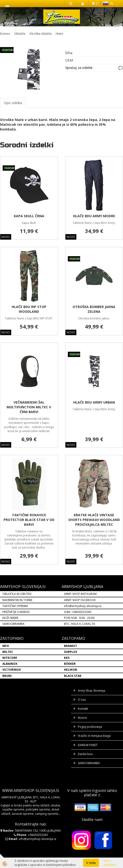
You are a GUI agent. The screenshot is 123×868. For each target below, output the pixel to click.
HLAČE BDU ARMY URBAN (94, 402)
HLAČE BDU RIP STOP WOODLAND (29, 309)
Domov (5, 34)
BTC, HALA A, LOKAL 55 (80, 624)
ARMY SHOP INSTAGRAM (80, 594)
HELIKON (71, 670)
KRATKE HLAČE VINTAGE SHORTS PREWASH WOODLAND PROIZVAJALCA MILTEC (94, 520)
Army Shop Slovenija (91, 691)
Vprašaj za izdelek (79, 68)
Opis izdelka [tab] (13, 103)
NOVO (6, 237)
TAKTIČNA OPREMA (15, 606)
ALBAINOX (10, 664)
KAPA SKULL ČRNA (29, 216)
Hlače (59, 34)
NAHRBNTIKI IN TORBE (17, 600)
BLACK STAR (73, 676)
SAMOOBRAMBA (13, 624)
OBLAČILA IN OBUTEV (17, 594)
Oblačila (20, 34)
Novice (82, 718)
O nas (82, 700)
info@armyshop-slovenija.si (83, 606)
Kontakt (83, 709)
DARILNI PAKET (88, 745)
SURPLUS (71, 652)
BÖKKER (70, 664)
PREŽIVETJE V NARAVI (16, 612)
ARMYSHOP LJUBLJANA (82, 587)
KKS (67, 658)
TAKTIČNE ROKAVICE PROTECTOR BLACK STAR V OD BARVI (29, 520)
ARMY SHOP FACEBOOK (80, 600)
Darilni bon (85, 754)
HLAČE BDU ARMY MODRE (94, 216)
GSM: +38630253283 (78, 612)
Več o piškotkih (110, 863)
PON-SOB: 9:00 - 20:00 (79, 618)
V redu (91, 863)
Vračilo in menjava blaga (94, 736)
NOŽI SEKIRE (10, 618)
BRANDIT (71, 646)
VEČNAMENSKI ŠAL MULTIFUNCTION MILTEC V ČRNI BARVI (29, 407)
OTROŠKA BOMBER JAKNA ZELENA (94, 309)
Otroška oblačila (40, 34)
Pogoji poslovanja (90, 727)
